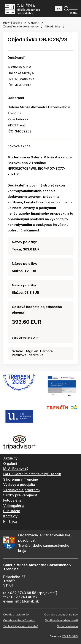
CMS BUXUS (70, 636)
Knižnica (10, 521)
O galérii (34, 23)
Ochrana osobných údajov (61, 615)
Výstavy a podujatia (19, 485)
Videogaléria (14, 506)
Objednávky (53, 26)
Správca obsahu (67, 626)
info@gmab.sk (27, 601)
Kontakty (10, 516)
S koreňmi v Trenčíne (21, 479)
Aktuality (10, 458)
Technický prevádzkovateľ (20, 626)
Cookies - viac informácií (19, 620)
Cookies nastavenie (16, 615)
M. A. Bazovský (16, 469)
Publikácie (12, 511)
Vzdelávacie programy (22, 490)
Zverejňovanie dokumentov (21, 26)
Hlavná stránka (13, 23)
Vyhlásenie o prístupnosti (61, 620)
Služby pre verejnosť (20, 495)
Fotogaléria (12, 500)
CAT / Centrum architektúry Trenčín (32, 474)
